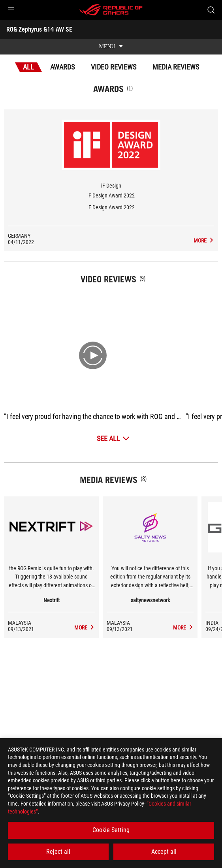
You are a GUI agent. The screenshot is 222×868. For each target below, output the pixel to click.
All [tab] (28, 67)
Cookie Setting (111, 830)
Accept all (164, 852)
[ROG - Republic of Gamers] (111, 10)
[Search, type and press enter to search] (211, 10)
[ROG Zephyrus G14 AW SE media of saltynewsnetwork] (183, 628)
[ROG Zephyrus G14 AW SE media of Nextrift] (85, 628)
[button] (11, 10)
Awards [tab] (62, 67)
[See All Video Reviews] (113, 439)
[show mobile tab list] (111, 47)
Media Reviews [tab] (176, 67)
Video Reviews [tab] (114, 67)
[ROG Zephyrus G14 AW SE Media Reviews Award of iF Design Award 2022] (204, 240)
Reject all (58, 852)
